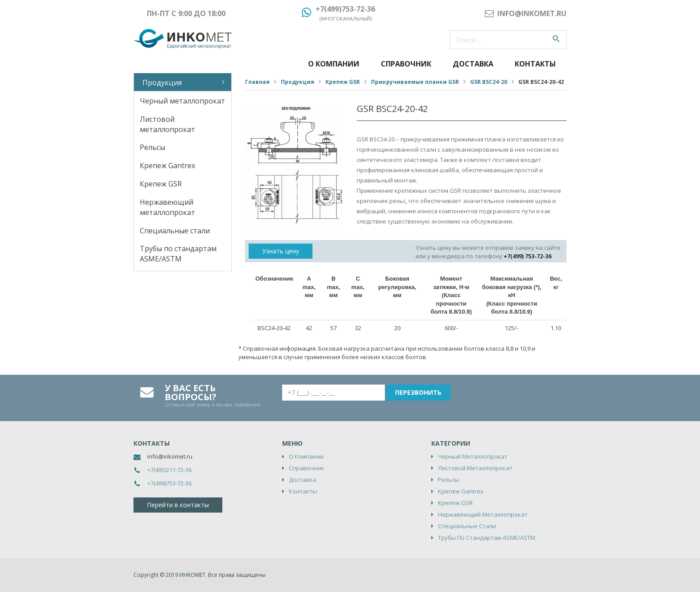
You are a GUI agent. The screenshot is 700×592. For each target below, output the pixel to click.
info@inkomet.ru (170, 456)
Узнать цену (281, 251)
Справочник (406, 64)
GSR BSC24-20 (489, 82)
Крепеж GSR (161, 184)
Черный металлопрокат (182, 101)
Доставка (473, 64)
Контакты (535, 64)
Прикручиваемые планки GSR (415, 82)
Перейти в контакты (178, 505)
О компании (334, 64)
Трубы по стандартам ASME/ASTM (178, 254)
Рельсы (152, 147)
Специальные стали (175, 231)
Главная (257, 82)
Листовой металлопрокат (167, 124)
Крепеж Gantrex (167, 166)
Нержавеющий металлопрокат (167, 207)
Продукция (162, 83)
